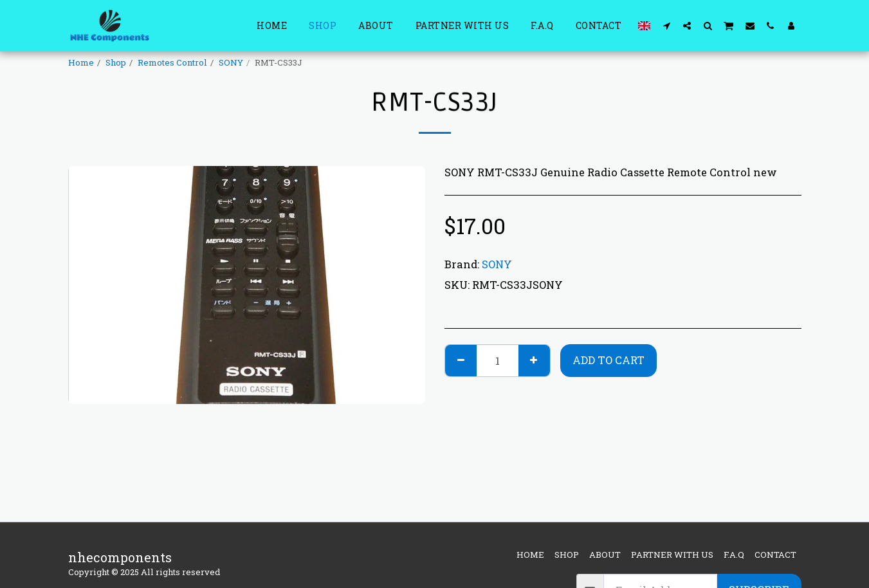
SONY (231, 62)
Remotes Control (172, 62)
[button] (666, 25)
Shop (116, 62)
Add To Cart (608, 360)
